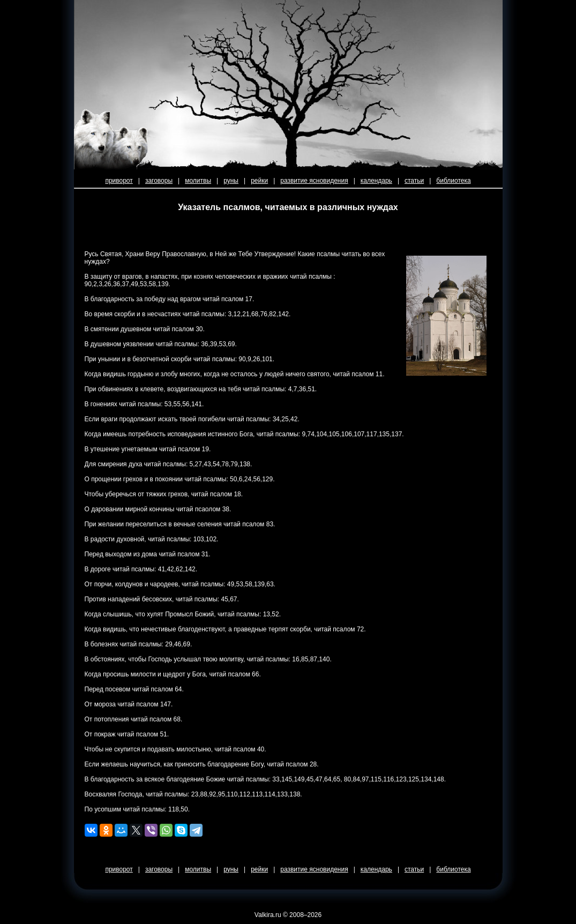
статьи (414, 181)
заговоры (159, 181)
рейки (259, 181)
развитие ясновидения (314, 181)
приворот (119, 181)
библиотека (453, 181)
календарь (376, 181)
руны (231, 181)
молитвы (198, 181)
